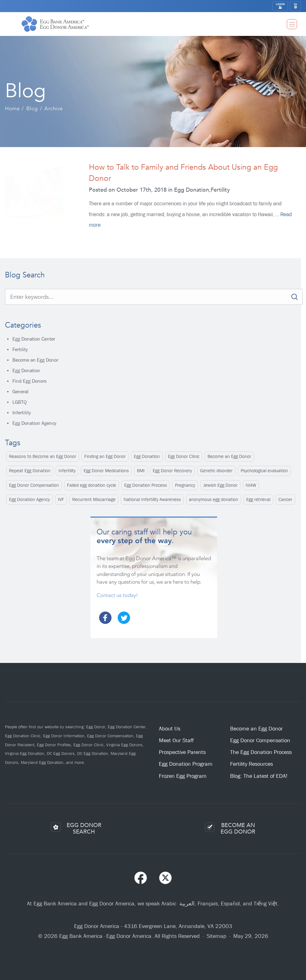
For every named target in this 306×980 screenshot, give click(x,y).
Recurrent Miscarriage (94, 499)
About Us (170, 729)
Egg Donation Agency (34, 423)
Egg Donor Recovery (172, 471)
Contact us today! (117, 595)
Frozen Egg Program (183, 776)
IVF (61, 499)
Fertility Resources (251, 764)
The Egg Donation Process (261, 752)
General (20, 392)
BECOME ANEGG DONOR (238, 828)
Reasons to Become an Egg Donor (43, 456)
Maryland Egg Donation (42, 762)
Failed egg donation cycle (92, 485)
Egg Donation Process (146, 485)
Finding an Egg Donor (105, 456)
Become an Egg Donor (35, 360)
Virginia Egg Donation (25, 753)
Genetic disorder (216, 471)
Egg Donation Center (34, 339)
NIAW (251, 485)
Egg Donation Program (186, 764)
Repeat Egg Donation (30, 471)
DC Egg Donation (93, 753)
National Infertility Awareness (152, 499)
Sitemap (216, 936)
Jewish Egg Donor (220, 485)
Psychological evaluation (264, 471)
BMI (141, 471)
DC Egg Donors (61, 753)
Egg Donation (26, 370)
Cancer (285, 499)
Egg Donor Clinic (184, 456)
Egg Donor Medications (106, 471)
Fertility (20, 349)
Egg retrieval (258, 499)
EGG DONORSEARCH (84, 828)
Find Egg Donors (29, 381)
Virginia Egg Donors (124, 745)
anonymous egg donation (214, 499)
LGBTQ (20, 402)
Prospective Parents (182, 752)
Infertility (22, 413)
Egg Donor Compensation (34, 485)
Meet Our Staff (176, 740)
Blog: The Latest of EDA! (259, 776)
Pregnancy (185, 485)
